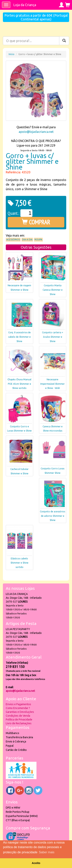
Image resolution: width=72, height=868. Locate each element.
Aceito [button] (36, 863)
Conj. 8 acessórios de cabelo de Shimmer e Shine (19, 337)
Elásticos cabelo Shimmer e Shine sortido (19, 563)
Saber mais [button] (47, 852)
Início (12, 54)
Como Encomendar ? (18, 708)
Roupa (38, 240)
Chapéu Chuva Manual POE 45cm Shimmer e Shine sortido (19, 384)
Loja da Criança (25, 5)
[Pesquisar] (64, 41)
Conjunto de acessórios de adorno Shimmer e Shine (53, 516)
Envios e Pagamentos (18, 704)
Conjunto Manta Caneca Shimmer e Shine (53, 290)
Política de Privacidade (19, 720)
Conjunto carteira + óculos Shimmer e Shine (53, 337)
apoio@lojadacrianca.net (36, 132)
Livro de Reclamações (19, 723)
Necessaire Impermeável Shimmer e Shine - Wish (53, 384)
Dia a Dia (27, 240)
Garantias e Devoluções (20, 712)
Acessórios (13, 240)
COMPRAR (36, 222)
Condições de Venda (18, 716)
